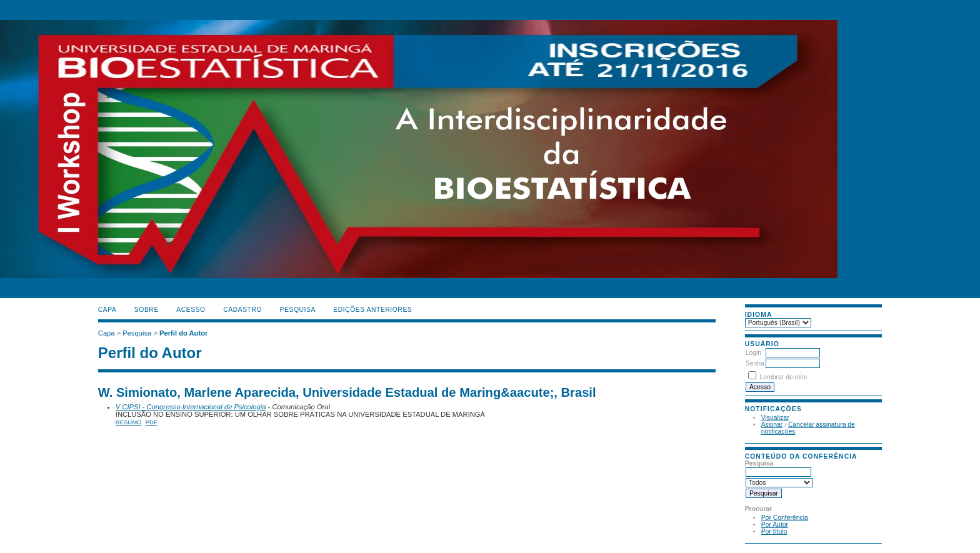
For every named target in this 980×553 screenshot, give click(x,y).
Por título (774, 531)
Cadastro (242, 310)
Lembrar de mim (784, 377)
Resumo (129, 422)
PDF (152, 422)
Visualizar (775, 418)
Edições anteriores (372, 310)
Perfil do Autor (183, 333)
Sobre (147, 310)
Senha (755, 363)
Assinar (772, 425)
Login (753, 353)
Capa (107, 310)
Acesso (191, 310)
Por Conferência (785, 518)
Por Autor (775, 525)
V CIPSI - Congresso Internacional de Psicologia (191, 407)
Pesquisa (298, 310)
